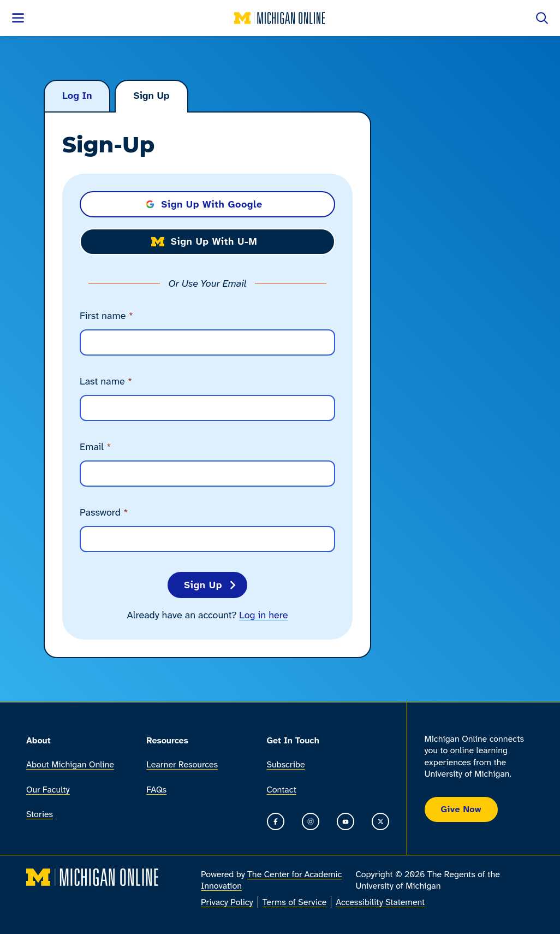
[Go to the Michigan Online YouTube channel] (345, 821)
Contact (282, 790)
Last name (106, 382)
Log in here (263, 615)
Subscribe (286, 765)
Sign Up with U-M (204, 241)
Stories (40, 814)
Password (104, 513)
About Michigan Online (70, 765)
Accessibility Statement (380, 902)
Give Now (461, 809)
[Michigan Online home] (280, 18)
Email (96, 447)
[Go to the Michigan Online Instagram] (311, 821)
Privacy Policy (227, 902)
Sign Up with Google (204, 204)
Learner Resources (182, 765)
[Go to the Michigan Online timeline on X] (380, 821)
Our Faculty (48, 790)
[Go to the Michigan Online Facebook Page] (276, 821)
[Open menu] (18, 18)
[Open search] (542, 18)
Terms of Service (295, 902)
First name (106, 316)
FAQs (156, 790)
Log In (77, 96)
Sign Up (151, 96)
